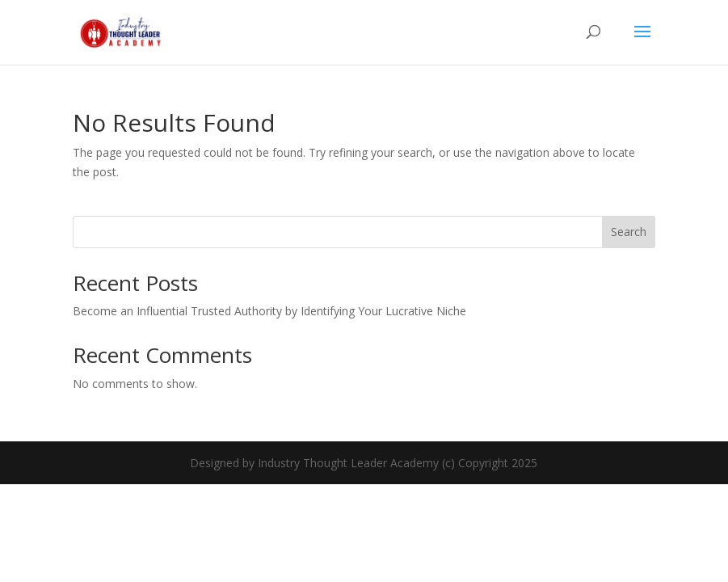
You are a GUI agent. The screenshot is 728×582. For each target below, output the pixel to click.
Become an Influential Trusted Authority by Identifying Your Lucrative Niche (269, 311)
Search (629, 232)
